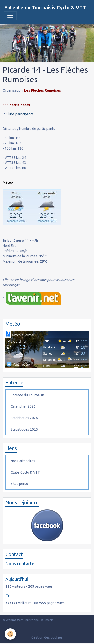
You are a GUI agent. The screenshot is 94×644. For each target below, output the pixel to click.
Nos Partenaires (23, 461)
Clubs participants (20, 114)
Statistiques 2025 (24, 429)
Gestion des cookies (47, 637)
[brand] (45, 8)
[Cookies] (10, 634)
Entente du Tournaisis (28, 395)
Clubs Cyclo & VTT (25, 472)
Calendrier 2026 (23, 406)
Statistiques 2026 (24, 418)
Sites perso (19, 484)
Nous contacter (21, 564)
